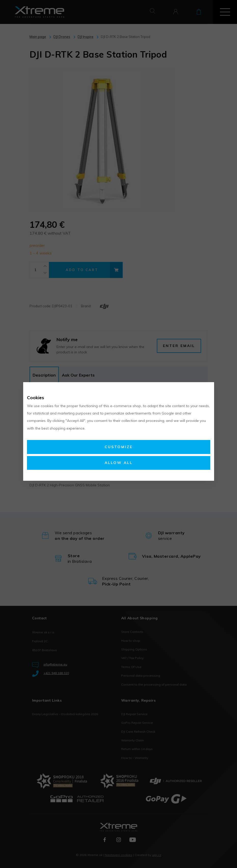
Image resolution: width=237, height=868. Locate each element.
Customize (119, 447)
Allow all (119, 463)
